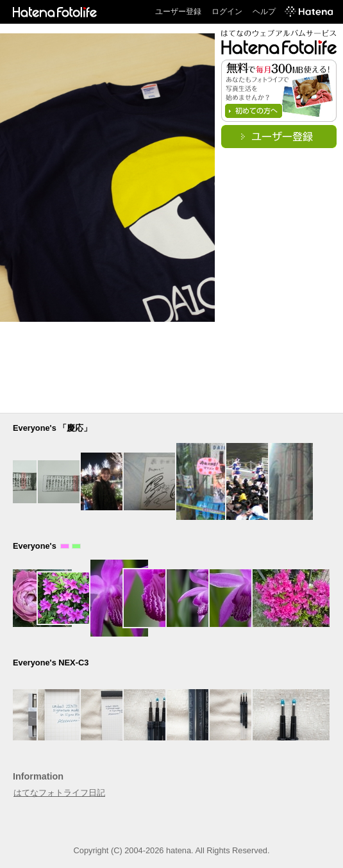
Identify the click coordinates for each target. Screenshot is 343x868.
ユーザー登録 (178, 12)
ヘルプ (264, 12)
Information (38, 776)
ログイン (227, 12)
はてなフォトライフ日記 (59, 793)
